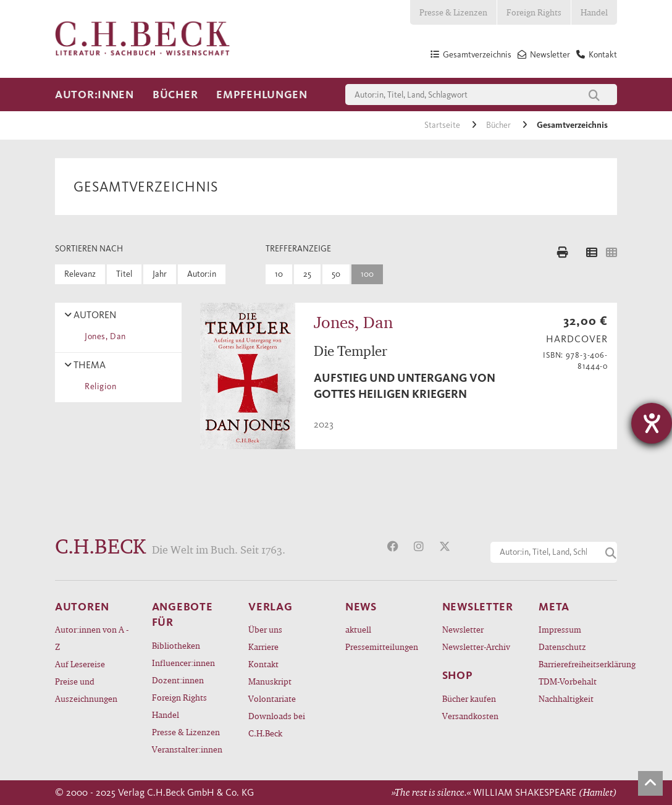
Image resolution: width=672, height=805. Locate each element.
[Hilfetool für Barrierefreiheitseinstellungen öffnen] (652, 423)
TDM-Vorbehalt (568, 681)
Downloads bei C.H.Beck (277, 724)
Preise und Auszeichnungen (86, 690)
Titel (124, 274)
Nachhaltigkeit (566, 698)
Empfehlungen (262, 95)
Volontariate (272, 698)
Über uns (265, 629)
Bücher (175, 95)
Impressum (560, 629)
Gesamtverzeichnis (572, 125)
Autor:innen (94, 95)
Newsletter (463, 629)
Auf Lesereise (80, 664)
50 (336, 274)
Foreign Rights (534, 12)
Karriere (263, 647)
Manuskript (270, 681)
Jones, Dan (103, 336)
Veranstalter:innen (187, 749)
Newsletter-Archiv (476, 647)
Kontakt (263, 664)
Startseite (443, 125)
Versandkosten (470, 716)
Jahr (160, 274)
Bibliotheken (176, 645)
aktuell (358, 629)
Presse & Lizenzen (453, 12)
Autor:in (202, 274)
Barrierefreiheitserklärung (578, 664)
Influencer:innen (183, 663)
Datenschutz (562, 647)
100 (367, 274)
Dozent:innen (178, 680)
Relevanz (80, 274)
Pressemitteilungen (382, 647)
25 (307, 274)
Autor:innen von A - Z (92, 638)
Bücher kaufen (469, 698)
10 (279, 274)
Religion (99, 386)
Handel (594, 12)
